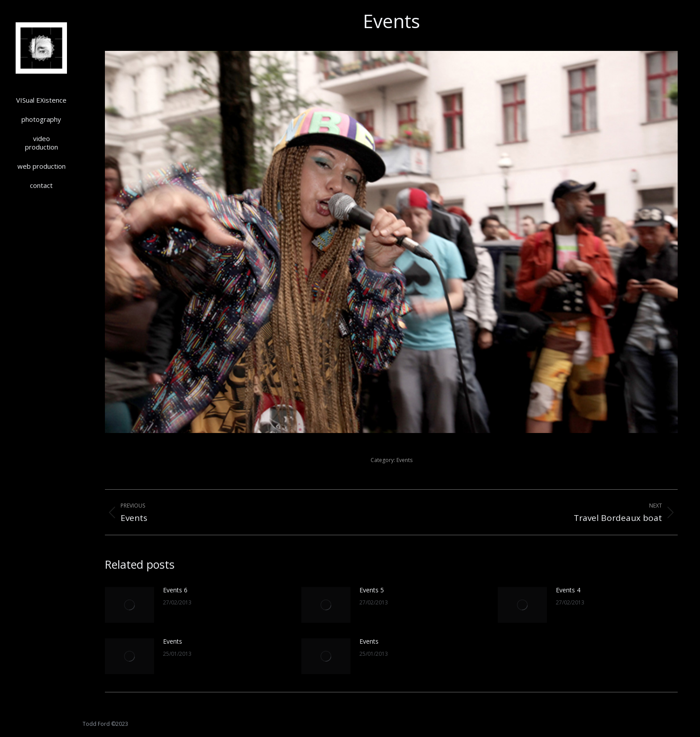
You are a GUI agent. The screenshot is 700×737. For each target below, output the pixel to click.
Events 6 (175, 590)
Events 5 (372, 590)
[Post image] (129, 605)
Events (404, 460)
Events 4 (568, 590)
